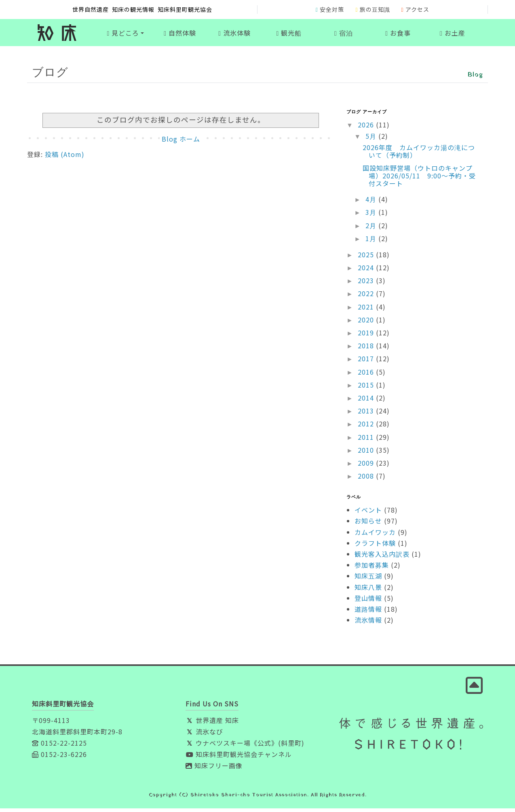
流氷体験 (234, 34)
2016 (367, 375)
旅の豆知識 (373, 9)
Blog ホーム (181, 142)
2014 (367, 401)
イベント (368, 513)
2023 (367, 284)
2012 (367, 427)
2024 (367, 271)
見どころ (123, 34)
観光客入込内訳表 (382, 558)
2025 (367, 258)
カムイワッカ (375, 535)
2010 (367, 453)
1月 (372, 242)
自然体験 (180, 34)
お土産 (453, 34)
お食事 (398, 34)
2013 (367, 414)
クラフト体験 (375, 547)
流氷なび (204, 735)
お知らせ (368, 524)
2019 (367, 336)
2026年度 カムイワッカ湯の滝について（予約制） (419, 155)
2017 (367, 362)
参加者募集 (372, 568)
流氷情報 (368, 623)
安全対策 (330, 9)
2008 (367, 479)
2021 (367, 310)
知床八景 (368, 590)
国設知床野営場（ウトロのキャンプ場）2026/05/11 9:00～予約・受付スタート (419, 179)
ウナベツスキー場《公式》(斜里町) (245, 746)
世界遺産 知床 (212, 724)
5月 (372, 140)
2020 (367, 323)
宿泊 (344, 34)
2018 (367, 349)
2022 (367, 297)
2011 (367, 440)
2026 (367, 128)
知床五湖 (368, 579)
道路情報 (368, 613)
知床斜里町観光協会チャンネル (239, 758)
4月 (372, 203)
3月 (372, 216)
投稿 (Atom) (65, 158)
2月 (372, 229)
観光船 (289, 34)
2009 (367, 466)
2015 (367, 388)
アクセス (415, 9)
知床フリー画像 (214, 769)
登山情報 (368, 602)
